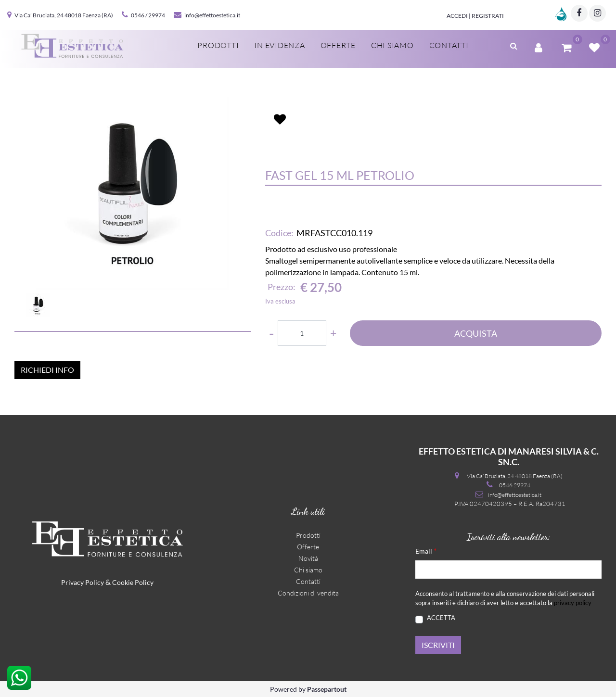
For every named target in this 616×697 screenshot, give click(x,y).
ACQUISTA (476, 333)
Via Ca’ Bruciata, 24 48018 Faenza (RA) (64, 15)
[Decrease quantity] (271, 333)
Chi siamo (308, 570)
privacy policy (573, 603)
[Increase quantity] (333, 333)
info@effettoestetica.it (212, 15)
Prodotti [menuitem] (218, 45)
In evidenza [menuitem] (279, 45)
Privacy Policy (83, 582)
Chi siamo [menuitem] (392, 45)
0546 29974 (515, 485)
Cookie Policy (133, 582)
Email (426, 551)
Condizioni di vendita (308, 593)
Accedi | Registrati (475, 16)
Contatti (308, 581)
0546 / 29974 (148, 15)
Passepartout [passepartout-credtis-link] (327, 689)
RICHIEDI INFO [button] (47, 370)
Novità (308, 558)
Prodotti (308, 535)
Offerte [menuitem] (338, 45)
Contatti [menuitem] (449, 45)
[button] (132, 193)
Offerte (308, 547)
